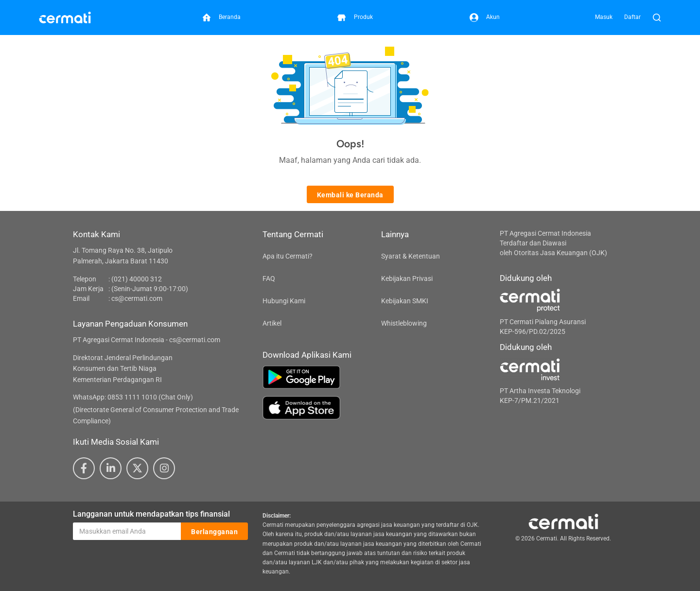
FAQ (269, 278)
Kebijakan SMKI (405, 301)
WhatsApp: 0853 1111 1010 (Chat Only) (133, 397)
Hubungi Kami (284, 301)
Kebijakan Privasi (407, 278)
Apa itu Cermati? (288, 256)
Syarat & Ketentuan (411, 256)
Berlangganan (214, 532)
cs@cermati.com (137, 298)
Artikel (272, 323)
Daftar (632, 17)
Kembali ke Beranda (350, 195)
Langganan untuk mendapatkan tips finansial (151, 514)
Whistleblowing (404, 323)
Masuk (604, 17)
